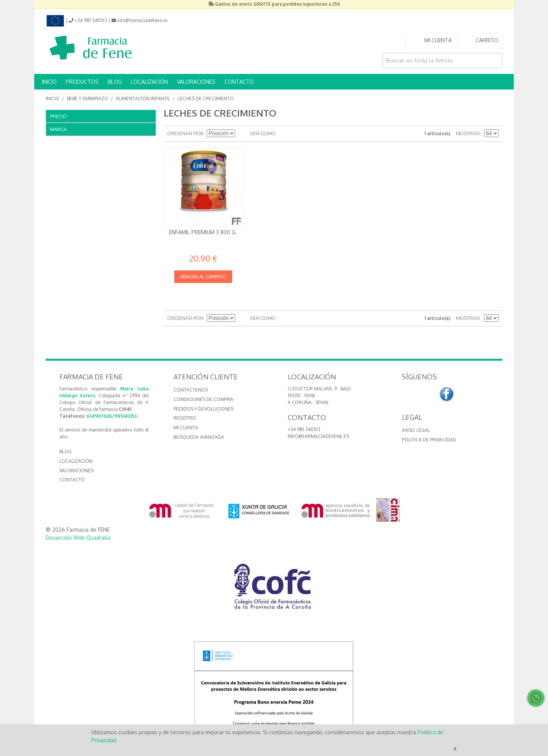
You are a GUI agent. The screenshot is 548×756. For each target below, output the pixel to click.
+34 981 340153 (304, 429)
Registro (185, 418)
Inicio (53, 98)
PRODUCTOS (82, 82)
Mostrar (468, 133)
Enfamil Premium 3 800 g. (203, 232)
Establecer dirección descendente (242, 134)
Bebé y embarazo (88, 98)
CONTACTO (239, 82)
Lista (298, 134)
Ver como (263, 133)
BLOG (115, 82)
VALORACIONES (196, 82)
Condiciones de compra (203, 399)
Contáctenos (191, 390)
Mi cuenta (186, 428)
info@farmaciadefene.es (318, 436)
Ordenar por (186, 133)
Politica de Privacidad (429, 440)
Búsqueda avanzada (199, 437)
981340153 (125, 416)
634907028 (99, 416)
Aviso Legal (416, 430)
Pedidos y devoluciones (203, 409)
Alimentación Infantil (143, 98)
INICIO (49, 82)
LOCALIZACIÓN (149, 82)
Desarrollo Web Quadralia (78, 538)
